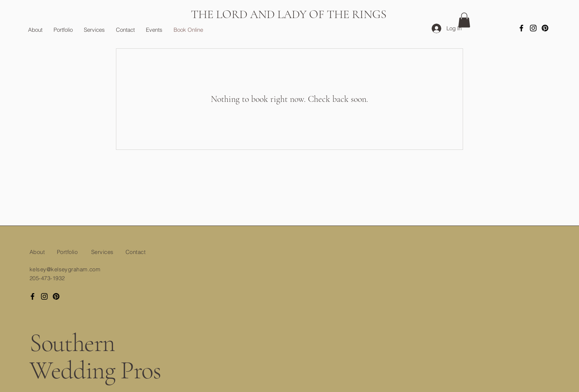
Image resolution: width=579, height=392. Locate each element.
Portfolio (67, 252)
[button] (464, 20)
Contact (136, 252)
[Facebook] (521, 28)
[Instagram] (533, 28)
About (37, 252)
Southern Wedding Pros (95, 357)
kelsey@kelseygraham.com (65, 269)
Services (102, 252)
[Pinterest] (545, 28)
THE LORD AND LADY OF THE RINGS (289, 14)
